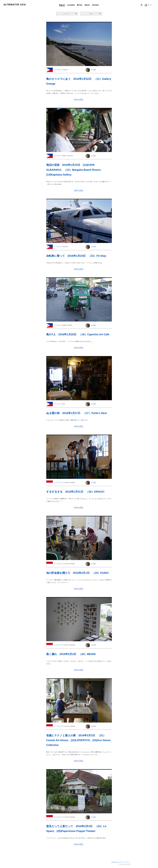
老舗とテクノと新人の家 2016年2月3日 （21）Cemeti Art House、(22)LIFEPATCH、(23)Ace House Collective (78, 740)
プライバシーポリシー (125, 862)
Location (71, 5)
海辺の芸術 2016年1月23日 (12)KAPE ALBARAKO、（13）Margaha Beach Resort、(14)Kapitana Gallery (75, 170)
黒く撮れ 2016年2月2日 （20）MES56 (71, 654)
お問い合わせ (115, 862)
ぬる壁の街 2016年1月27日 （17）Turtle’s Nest (77, 413)
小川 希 (93, 70)
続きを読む (79, 100)
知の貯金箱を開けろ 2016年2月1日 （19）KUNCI (77, 573)
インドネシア (58, 482)
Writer (80, 5)
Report (62, 5)
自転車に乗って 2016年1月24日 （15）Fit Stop (76, 256)
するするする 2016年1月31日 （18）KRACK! (75, 492)
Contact (95, 5)
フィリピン (58, 70)
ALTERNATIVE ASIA (15, 5)
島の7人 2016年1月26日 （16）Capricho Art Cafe (78, 334)
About (87, 5)
